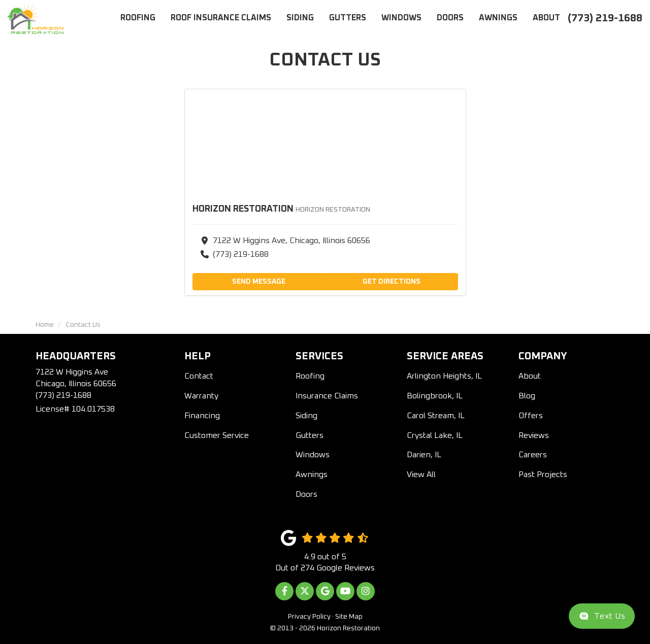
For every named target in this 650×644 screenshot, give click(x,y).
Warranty (201, 396)
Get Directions (392, 282)
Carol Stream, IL (436, 416)
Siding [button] (300, 18)
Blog (527, 396)
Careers (533, 455)
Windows (313, 455)
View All (421, 474)
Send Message (259, 282)
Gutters (310, 435)
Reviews (534, 435)
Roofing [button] (138, 18)
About (530, 376)
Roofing (310, 376)
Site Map (349, 617)
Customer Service (217, 435)
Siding (306, 416)
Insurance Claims (327, 396)
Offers (531, 416)
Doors (306, 494)
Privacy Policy (309, 617)
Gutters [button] (348, 18)
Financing (202, 416)
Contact (199, 376)
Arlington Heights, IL (444, 376)
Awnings (312, 474)
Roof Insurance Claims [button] (221, 18)
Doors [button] (450, 18)
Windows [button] (401, 18)
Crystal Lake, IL (435, 435)
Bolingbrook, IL (435, 396)
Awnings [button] (498, 18)
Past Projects (543, 474)
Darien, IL (424, 455)
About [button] (546, 18)
